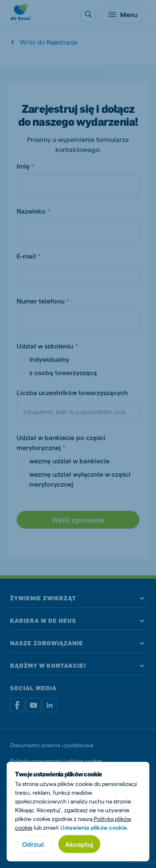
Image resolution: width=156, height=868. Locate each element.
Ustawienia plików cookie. (94, 827)
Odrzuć (33, 844)
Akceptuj (79, 844)
